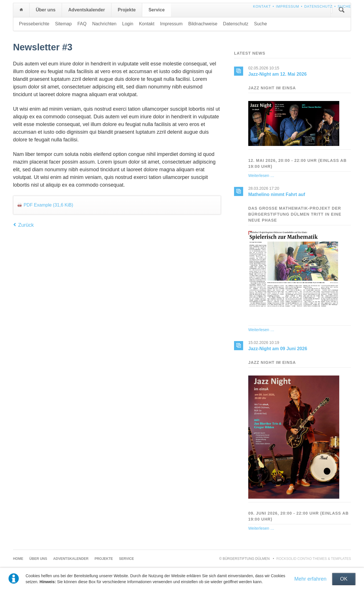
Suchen (342, 10)
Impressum (288, 7)
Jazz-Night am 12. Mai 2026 (277, 74)
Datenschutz (318, 7)
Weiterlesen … (261, 176)
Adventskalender (87, 10)
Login (128, 24)
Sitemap (63, 24)
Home (21, 10)
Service (157, 10)
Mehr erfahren (310, 579)
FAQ (82, 24)
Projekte (127, 10)
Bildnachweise (203, 24)
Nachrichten (104, 24)
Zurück (26, 225)
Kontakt (262, 7)
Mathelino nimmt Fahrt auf (277, 194)
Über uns (46, 10)
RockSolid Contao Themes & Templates (314, 559)
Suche (344, 7)
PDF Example (48, 205)
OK (344, 579)
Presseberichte (34, 24)
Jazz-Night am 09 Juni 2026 (278, 349)
